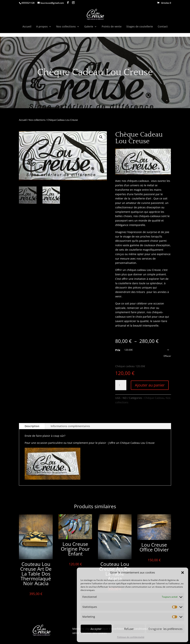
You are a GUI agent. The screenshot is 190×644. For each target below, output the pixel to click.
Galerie (89, 27)
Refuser (129, 629)
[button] (183, 573)
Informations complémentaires (70, 426)
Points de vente (112, 27)
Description (32, 426)
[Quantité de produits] (121, 385)
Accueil (27, 27)
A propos (42, 27)
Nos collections (66, 27)
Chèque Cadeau (154, 398)
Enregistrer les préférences (165, 629)
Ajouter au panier (150, 385)
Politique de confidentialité (131, 637)
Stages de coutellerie (140, 27)
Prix (118, 350)
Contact (163, 27)
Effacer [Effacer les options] (167, 356)
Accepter (96, 629)
